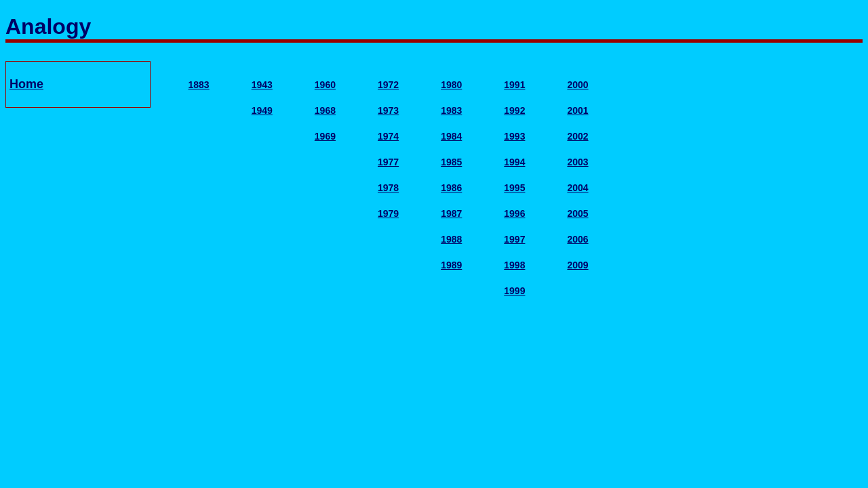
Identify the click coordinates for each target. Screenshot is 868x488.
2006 (577, 239)
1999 (514, 291)
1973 (388, 110)
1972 (388, 85)
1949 (262, 110)
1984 (451, 136)
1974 (388, 136)
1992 (514, 110)
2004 (577, 188)
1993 (514, 136)
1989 (451, 265)
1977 (388, 162)
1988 (451, 239)
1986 (451, 188)
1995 (514, 188)
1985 (451, 162)
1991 (514, 85)
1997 (514, 239)
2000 (577, 85)
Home (26, 84)
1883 (199, 85)
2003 (577, 162)
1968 (325, 110)
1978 (388, 188)
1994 (514, 162)
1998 (514, 265)
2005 (577, 213)
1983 (451, 110)
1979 (388, 213)
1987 (451, 213)
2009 (577, 265)
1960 (325, 85)
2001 (577, 110)
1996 (514, 213)
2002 (577, 136)
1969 (325, 136)
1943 (262, 85)
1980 (451, 85)
